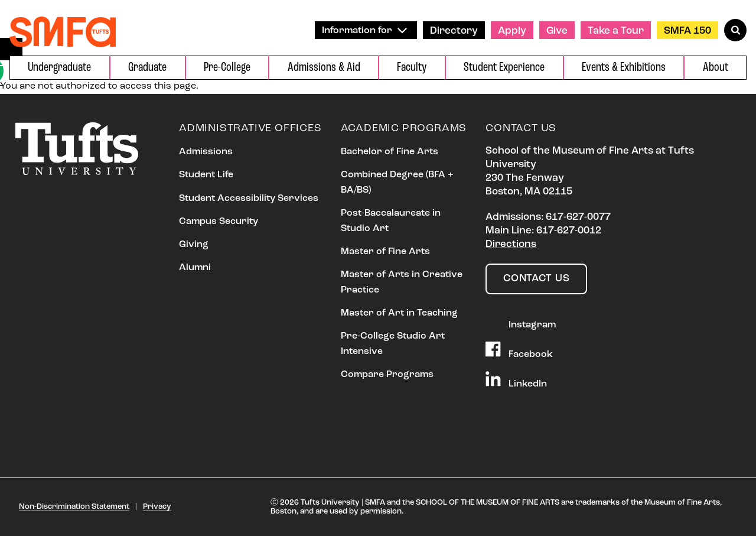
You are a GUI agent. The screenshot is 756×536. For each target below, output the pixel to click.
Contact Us (536, 279)
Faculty (412, 68)
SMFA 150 (687, 31)
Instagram (521, 321)
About (716, 68)
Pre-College (227, 68)
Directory (454, 31)
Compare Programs (387, 375)
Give (557, 31)
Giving (194, 245)
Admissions (206, 152)
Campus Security (219, 222)
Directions (511, 244)
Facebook (519, 350)
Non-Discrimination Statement (74, 507)
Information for (364, 30)
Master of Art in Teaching (399, 313)
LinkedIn (516, 380)
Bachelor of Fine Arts (390, 152)
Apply (512, 31)
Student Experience (504, 68)
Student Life (206, 175)
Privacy (157, 507)
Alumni (195, 268)
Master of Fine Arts (385, 252)
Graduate (147, 68)
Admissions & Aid (324, 68)
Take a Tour (616, 31)
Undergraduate (59, 68)
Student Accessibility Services (249, 199)
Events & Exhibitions (624, 68)
